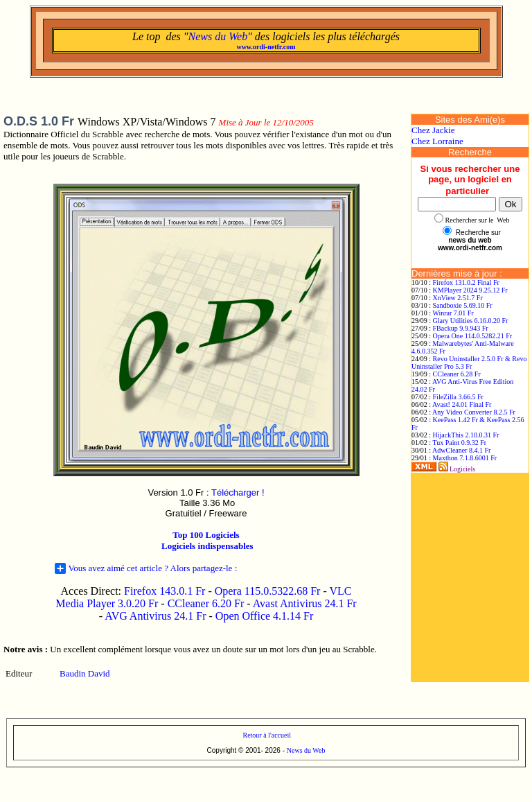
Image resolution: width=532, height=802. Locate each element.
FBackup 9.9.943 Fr (461, 328)
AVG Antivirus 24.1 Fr (155, 616)
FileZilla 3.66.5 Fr (458, 397)
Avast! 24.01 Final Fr (462, 404)
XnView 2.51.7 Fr (458, 298)
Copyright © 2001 (234, 750)
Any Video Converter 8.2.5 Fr (474, 412)
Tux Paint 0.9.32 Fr (459, 443)
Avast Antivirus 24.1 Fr (305, 603)
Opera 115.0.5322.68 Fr (268, 591)
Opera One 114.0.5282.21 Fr (473, 336)
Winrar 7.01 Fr (453, 313)
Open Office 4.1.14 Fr (264, 616)
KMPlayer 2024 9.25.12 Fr (470, 290)
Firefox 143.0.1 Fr (165, 591)
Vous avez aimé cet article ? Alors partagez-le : (146, 568)
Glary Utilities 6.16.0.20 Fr (471, 321)
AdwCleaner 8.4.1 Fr (461, 450)
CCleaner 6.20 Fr (207, 603)
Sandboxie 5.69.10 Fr (463, 305)
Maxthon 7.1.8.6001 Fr (465, 458)
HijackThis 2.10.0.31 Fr (466, 435)
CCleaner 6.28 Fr (457, 374)
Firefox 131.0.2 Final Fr (466, 282)
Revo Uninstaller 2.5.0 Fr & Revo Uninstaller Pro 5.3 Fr (469, 363)
